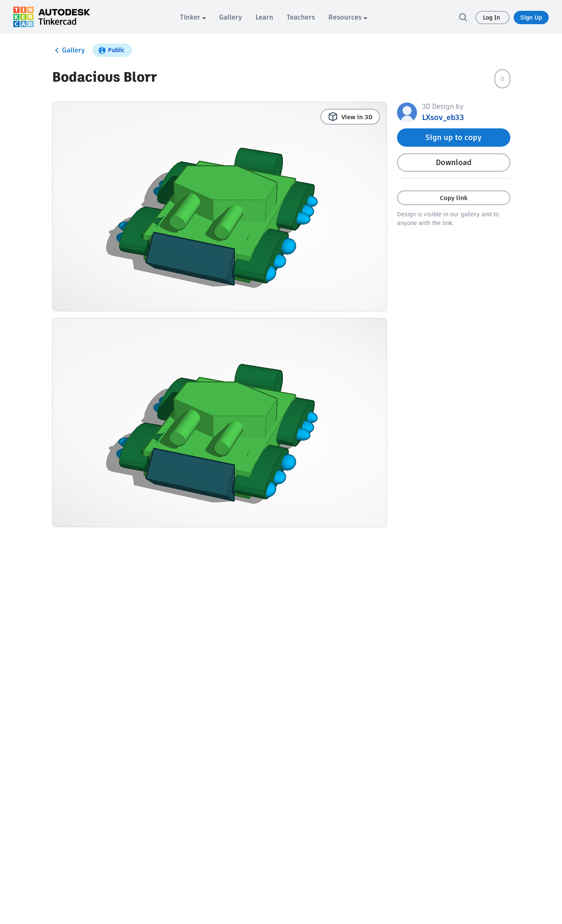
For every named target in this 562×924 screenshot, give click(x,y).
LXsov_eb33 (443, 117)
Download (454, 162)
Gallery (69, 50)
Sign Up (531, 18)
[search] (463, 17)
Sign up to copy (453, 137)
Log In (492, 18)
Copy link (454, 198)
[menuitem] (193, 17)
